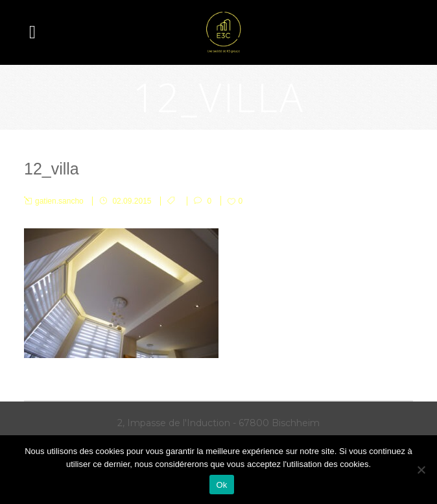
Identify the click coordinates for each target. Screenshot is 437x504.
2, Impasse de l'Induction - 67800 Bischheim (218, 423)
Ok (221, 485)
